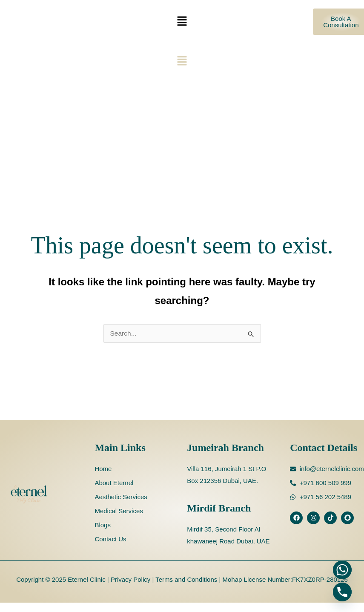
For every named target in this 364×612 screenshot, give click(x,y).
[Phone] (342, 592)
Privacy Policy (130, 579)
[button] (182, 22)
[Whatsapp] (342, 570)
